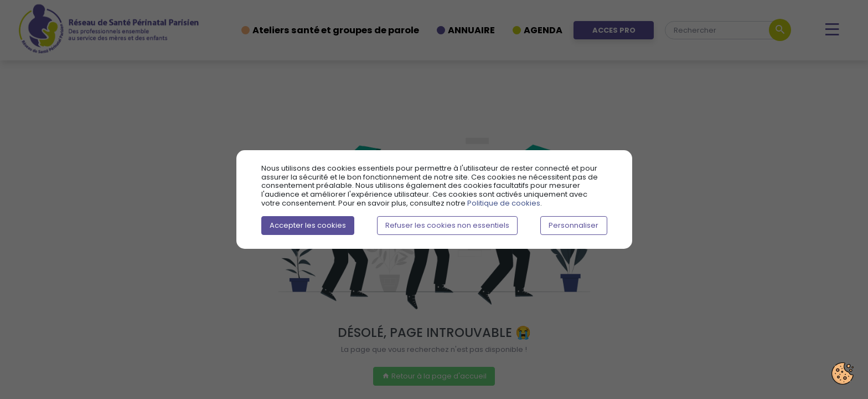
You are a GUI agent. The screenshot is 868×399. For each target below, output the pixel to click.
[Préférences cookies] (843, 374)
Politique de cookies (504, 203)
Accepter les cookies (308, 225)
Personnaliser (573, 225)
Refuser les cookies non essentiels (447, 225)
